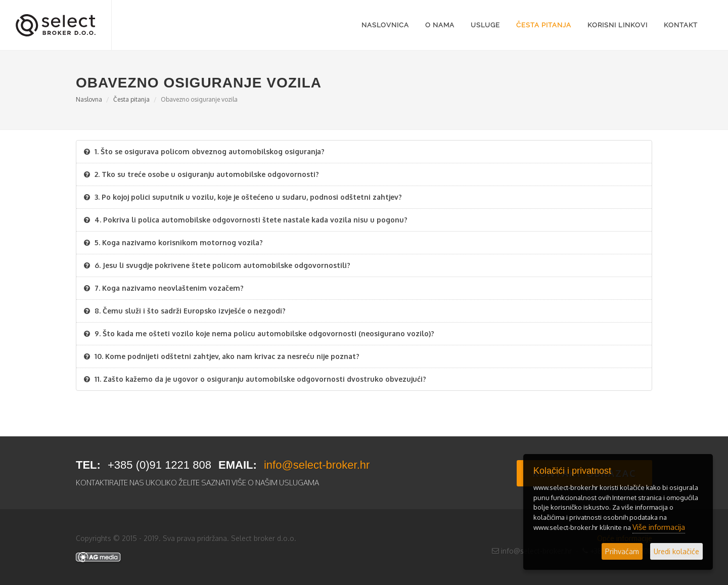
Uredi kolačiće (676, 551)
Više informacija (659, 527)
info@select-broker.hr (317, 465)
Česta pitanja (131, 99)
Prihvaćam (622, 551)
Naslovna (89, 99)
